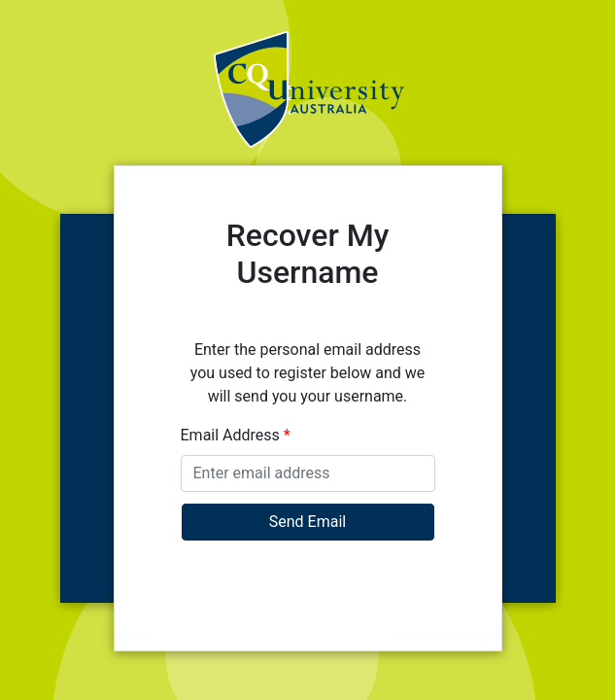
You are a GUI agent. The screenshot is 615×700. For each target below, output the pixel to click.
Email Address (236, 435)
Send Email (307, 522)
